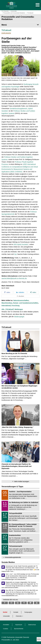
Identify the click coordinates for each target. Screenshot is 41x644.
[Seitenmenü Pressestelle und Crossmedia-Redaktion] (20, 25)
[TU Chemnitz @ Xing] (24, 603)
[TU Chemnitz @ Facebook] (5, 603)
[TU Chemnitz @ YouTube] (37, 603)
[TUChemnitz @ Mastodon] (30, 603)
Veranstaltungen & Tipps (12, 487)
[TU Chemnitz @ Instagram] (11, 603)
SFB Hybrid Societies (21, 244)
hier (16, 254)
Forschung (16, 306)
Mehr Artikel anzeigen (22, 481)
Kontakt (16, 612)
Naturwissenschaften (21, 300)
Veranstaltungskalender (13, 557)
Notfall (5, 612)
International (6, 306)
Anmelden (6, 625)
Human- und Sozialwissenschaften (26, 303)
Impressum (19, 625)
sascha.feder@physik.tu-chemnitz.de (14, 278)
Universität (6, 616)
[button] (35, 5)
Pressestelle (6, 640)
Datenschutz (32, 625)
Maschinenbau (7, 303)
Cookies (6, 629)
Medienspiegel (19, 317)
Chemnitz (19, 616)
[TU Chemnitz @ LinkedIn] (18, 603)
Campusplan (28, 612)
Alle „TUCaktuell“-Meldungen (12, 309)
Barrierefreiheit (19, 629)
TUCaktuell (6, 30)
